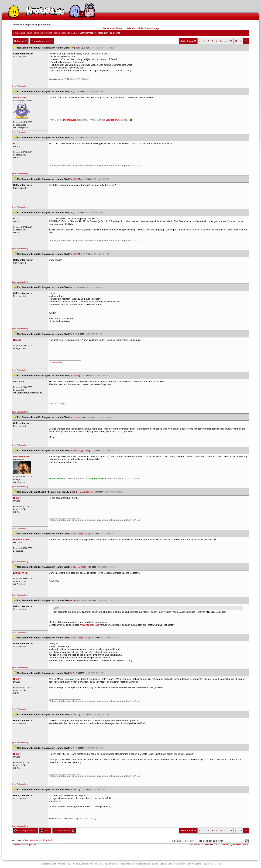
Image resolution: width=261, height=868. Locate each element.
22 (231, 41)
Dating (163, 864)
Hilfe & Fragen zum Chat (66, 33)
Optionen (21, 41)
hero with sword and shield (36, 840)
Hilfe (141, 28)
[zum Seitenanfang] (20, 86)
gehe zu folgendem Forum (183, 841)
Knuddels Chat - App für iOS (103, 864)
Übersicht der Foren (112, 28)
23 (236, 41)
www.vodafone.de (89, 625)
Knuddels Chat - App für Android (73, 864)
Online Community (176, 864)
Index (45, 830)
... (226, 41)
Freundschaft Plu (142, 864)
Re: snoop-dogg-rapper (80, 451)
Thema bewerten (42, 41)
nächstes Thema (64, 830)
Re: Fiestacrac (76, 417)
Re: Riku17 (79, 48)
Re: (72, 92)
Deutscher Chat (49, 864)
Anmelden (44, 24)
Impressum (208, 864)
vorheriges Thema (25, 830)
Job (218, 864)
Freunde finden (124, 864)
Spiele (155, 864)
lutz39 (51, 840)
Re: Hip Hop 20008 (78, 567)
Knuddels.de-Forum (23, 33)
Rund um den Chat (43, 33)
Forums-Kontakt (196, 845)
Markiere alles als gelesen (24, 845)
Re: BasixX (75, 376)
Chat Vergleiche (194, 864)
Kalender (131, 28)
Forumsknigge (152, 28)
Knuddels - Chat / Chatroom (217, 845)
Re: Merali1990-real (84, 492)
